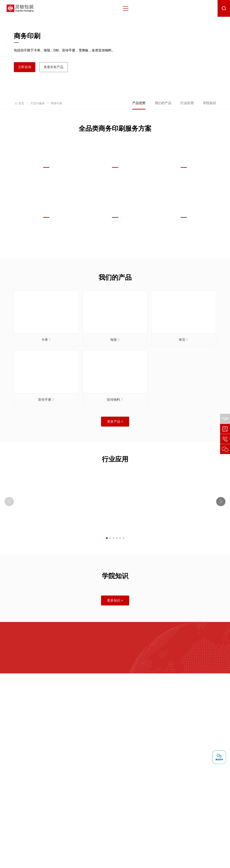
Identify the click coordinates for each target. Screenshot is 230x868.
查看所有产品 (54, 67)
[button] (221, 502)
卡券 (46, 340)
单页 (184, 340)
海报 (115, 340)
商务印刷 (57, 103)
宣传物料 (115, 400)
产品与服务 (38, 103)
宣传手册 (46, 400)
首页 (19, 103)
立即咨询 (25, 67)
